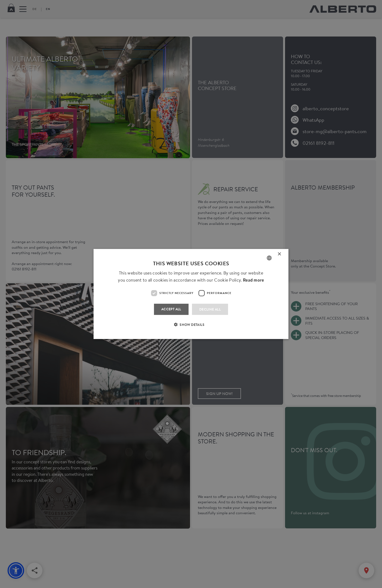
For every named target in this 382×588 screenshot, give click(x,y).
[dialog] (191, 294)
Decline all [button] (210, 309)
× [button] (280, 255)
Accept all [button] (171, 309)
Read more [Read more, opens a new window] (253, 280)
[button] (191, 328)
